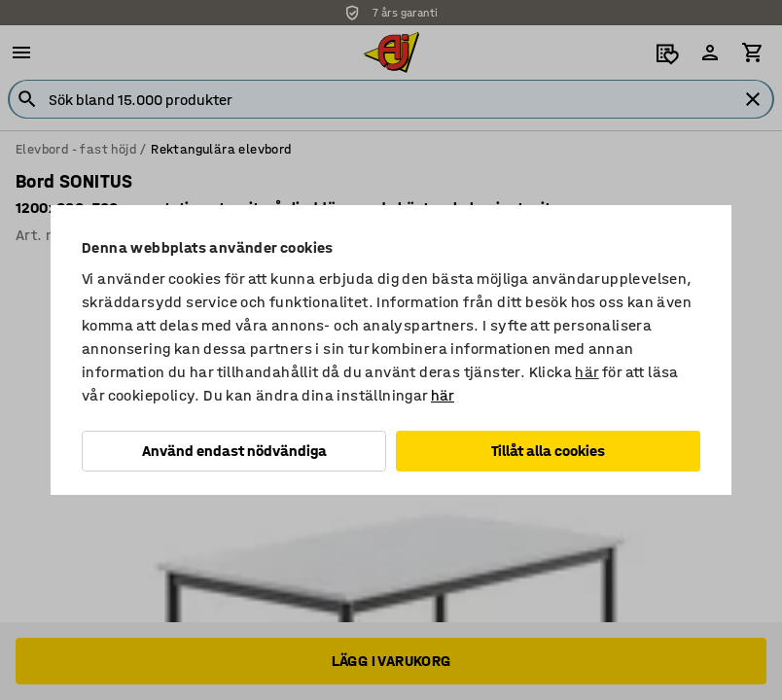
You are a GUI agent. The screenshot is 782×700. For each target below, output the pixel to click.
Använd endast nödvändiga (234, 451)
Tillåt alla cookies (548, 451)
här (586, 372)
